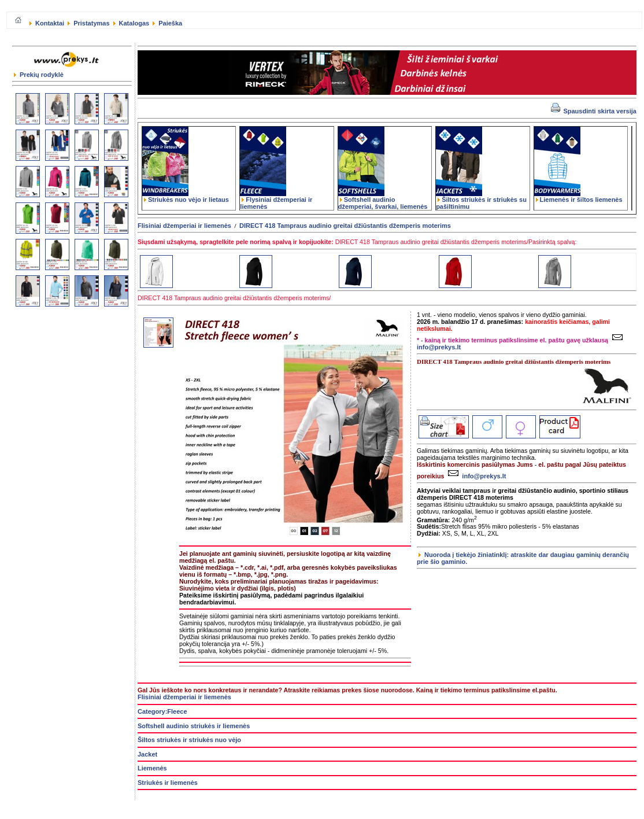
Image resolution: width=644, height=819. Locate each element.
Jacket (147, 754)
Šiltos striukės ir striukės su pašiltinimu (481, 200)
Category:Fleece (162, 711)
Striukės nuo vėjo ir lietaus (186, 197)
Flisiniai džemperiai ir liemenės (184, 226)
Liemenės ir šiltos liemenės (578, 197)
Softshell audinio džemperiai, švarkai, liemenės (383, 200)
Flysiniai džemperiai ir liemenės (276, 200)
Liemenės (152, 768)
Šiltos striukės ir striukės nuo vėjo (189, 740)
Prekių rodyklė (39, 75)
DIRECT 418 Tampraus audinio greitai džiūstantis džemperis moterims (345, 226)
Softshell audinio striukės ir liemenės (194, 726)
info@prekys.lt (475, 476)
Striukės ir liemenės (168, 783)
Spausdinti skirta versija (594, 111)
